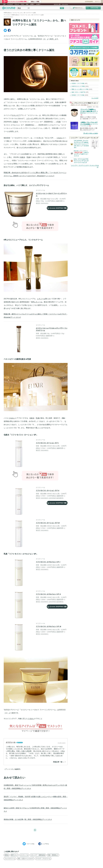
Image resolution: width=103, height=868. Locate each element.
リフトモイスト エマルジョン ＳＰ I (48, 562)
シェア (44, 844)
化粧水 (15, 122)
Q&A (27, 4)
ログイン (97, 2)
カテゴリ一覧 (57, 4)
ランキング (10, 4)
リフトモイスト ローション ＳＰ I (47, 443)
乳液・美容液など (53, 855)
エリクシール (24, 855)
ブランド (17, 4)
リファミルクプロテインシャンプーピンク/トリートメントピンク (81, 161)
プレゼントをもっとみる (90, 133)
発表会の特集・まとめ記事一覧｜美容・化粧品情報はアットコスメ (28, 819)
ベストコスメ (65, 4)
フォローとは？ (62, 743)
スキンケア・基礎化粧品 (38, 855)
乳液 (59, 122)
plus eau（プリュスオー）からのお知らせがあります (78, 153)
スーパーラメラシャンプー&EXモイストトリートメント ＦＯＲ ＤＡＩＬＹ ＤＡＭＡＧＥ (81, 144)
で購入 (57, 208)
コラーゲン (30, 119)
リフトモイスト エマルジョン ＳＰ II (48, 594)
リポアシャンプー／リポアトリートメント (81, 154)
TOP (4, 4)
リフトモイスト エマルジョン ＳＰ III (48, 626)
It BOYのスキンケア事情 (78, 86)
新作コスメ (14, 855)
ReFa (75, 159)
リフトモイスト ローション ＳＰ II (48, 490)
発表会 (7, 855)
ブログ (22, 4)
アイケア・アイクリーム (43, 859)
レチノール (41, 299)
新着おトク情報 (35, 2)
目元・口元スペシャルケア (26, 859)
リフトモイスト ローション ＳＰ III (48, 523)
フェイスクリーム (10, 859)
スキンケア (16, 115)
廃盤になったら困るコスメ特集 (80, 89)
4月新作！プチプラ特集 (78, 83)
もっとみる (95, 98)
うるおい (60, 138)
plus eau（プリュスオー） (81, 151)
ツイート (28, 844)
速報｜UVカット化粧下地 (78, 92)
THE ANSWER (78, 141)
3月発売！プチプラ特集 (78, 95)
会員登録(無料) (89, 2)
